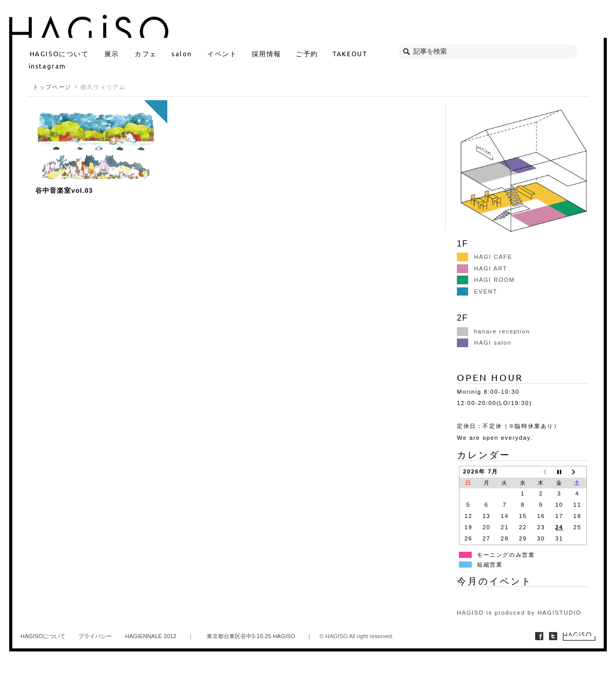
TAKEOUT (350, 53)
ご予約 (307, 53)
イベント (222, 53)
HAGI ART (482, 268)
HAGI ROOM (486, 280)
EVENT (477, 291)
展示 (112, 53)
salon (182, 53)
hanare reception (493, 331)
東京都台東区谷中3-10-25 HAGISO (251, 636)
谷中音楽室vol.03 (64, 190)
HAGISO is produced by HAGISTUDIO (519, 613)
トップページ (52, 87)
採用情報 (267, 53)
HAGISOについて (59, 53)
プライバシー (95, 636)
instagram (47, 66)
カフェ (146, 53)
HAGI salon (484, 343)
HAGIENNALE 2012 (151, 636)
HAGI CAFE (485, 257)
